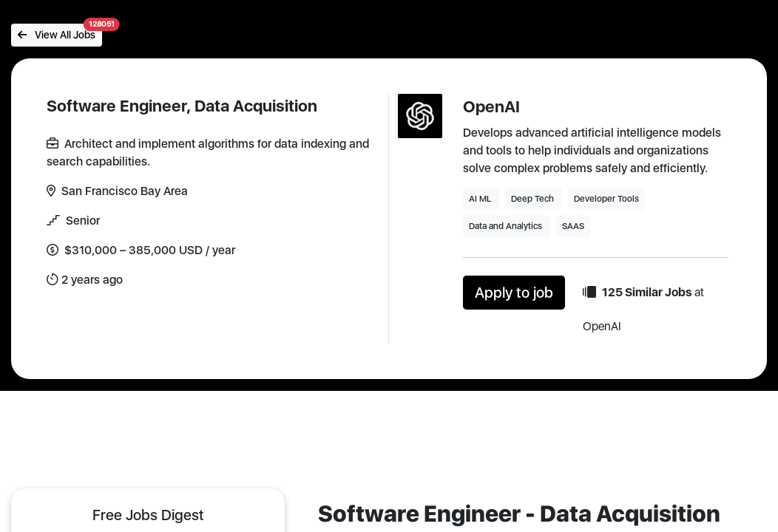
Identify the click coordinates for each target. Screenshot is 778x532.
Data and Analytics (507, 226)
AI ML (481, 199)
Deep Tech (534, 199)
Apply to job (514, 293)
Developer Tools (606, 199)
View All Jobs (60, 32)
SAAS (573, 226)
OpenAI (491, 106)
